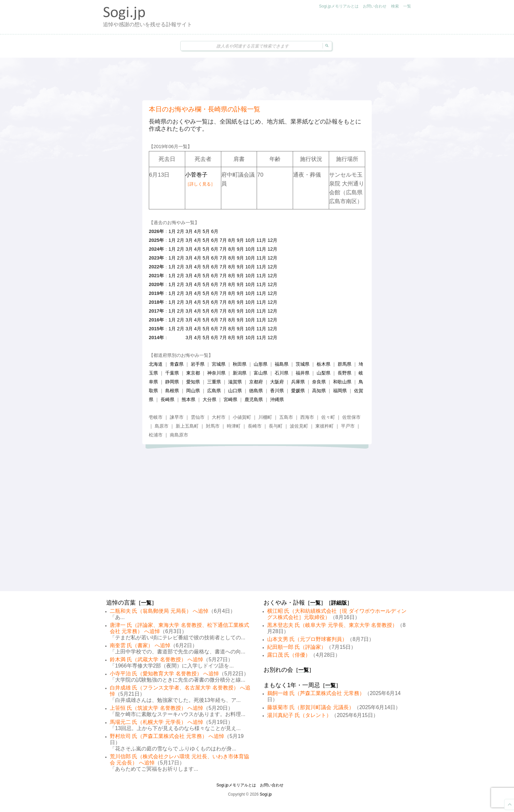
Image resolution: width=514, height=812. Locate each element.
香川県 (277, 391)
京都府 (256, 382)
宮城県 (219, 364)
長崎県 (168, 399)
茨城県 (303, 364)
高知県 (319, 391)
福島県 (282, 364)
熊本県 (188, 399)
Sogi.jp (266, 794)
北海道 (156, 364)
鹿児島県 (254, 399)
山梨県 (324, 373)
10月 (250, 240)
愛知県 (193, 382)
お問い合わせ (375, 6)
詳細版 (339, 603)
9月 (240, 240)
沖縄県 (277, 399)
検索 (395, 6)
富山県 (261, 373)
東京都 (193, 373)
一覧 (407, 6)
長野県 (345, 373)
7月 (223, 240)
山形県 (261, 364)
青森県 (177, 364)
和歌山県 (342, 382)
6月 (215, 231)
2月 (181, 231)
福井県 (303, 373)
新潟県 (240, 373)
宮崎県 (230, 399)
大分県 (209, 399)
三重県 (214, 382)
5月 (206, 231)
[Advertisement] (257, 79)
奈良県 (319, 382)
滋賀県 (235, 382)
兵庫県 (298, 382)
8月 (232, 240)
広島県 (214, 391)
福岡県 (340, 391)
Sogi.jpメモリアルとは (339, 6)
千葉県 (172, 373)
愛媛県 (298, 391)
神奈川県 (216, 373)
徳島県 (256, 391)
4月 (198, 231)
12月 (272, 240)
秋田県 (240, 364)
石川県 (282, 373)
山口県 (235, 391)
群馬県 (345, 364)
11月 (261, 240)
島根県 (172, 391)
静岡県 (172, 382)
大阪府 (277, 382)
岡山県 (193, 391)
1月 (172, 231)
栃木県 (324, 364)
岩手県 (198, 364)
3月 (189, 231)
